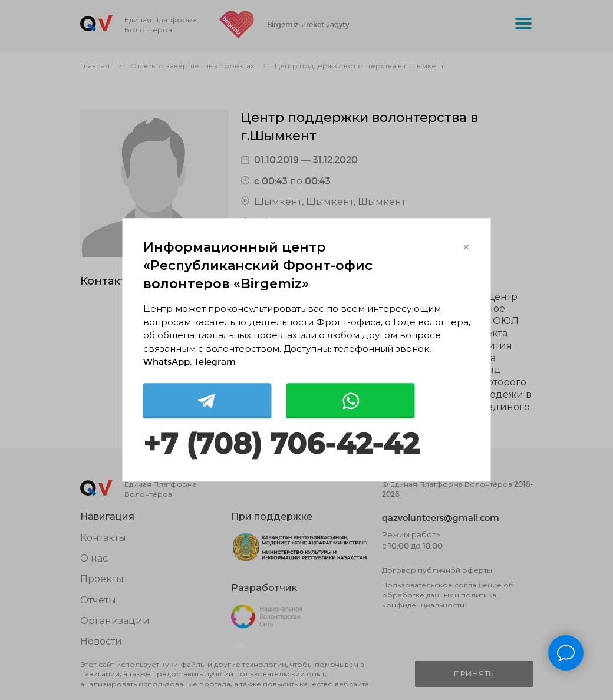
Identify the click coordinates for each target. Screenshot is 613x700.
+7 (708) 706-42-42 (281, 444)
